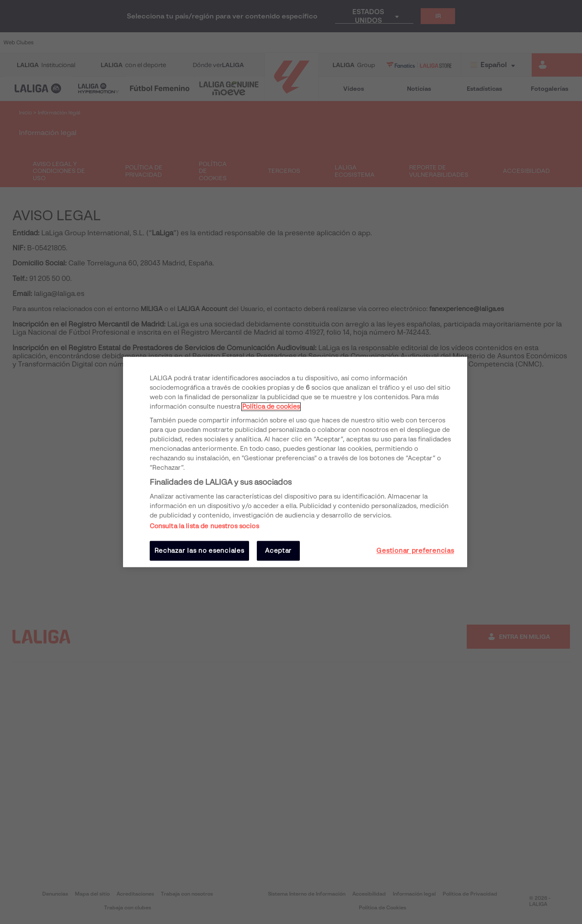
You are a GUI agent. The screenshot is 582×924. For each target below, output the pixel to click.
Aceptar (278, 551)
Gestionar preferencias (415, 551)
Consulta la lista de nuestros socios (204, 526)
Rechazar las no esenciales (199, 551)
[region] (295, 462)
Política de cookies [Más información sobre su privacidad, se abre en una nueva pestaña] (271, 407)
